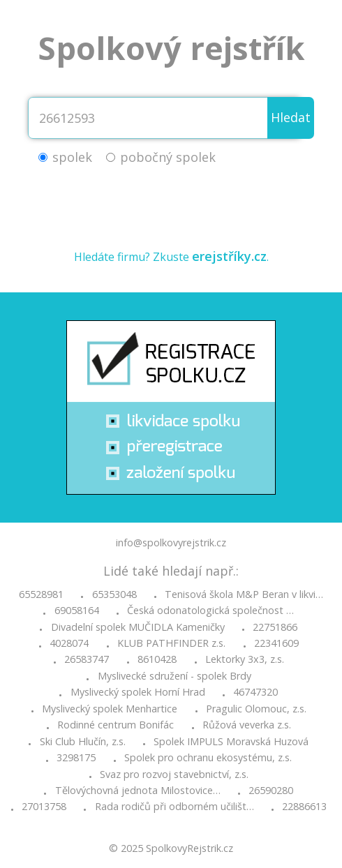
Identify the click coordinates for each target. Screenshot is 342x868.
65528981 (41, 594)
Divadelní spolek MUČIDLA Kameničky (138, 627)
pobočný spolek (168, 157)
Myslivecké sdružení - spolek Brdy (174, 676)
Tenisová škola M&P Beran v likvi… (244, 594)
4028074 (69, 643)
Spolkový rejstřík (171, 48)
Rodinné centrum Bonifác (116, 725)
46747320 (255, 692)
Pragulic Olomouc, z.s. (256, 709)
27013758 (44, 807)
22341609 (276, 643)
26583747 (87, 659)
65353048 (114, 594)
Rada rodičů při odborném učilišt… (174, 807)
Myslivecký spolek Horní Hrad (138, 692)
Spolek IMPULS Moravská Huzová (231, 742)
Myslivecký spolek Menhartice (110, 709)
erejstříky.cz (229, 256)
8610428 (157, 659)
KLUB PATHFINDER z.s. (171, 643)
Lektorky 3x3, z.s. (245, 659)
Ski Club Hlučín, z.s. (83, 742)
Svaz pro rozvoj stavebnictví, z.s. (174, 775)
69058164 (77, 611)
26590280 (271, 791)
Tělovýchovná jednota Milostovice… (138, 791)
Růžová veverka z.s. (247, 725)
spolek (72, 157)
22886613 (304, 807)
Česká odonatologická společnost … (210, 611)
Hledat (291, 117)
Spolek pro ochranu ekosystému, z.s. (208, 758)
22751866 (275, 627)
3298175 (76, 758)
